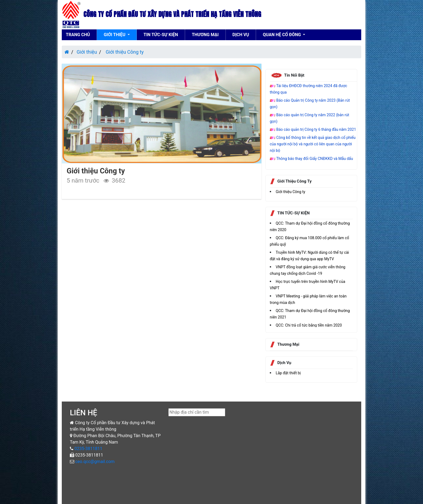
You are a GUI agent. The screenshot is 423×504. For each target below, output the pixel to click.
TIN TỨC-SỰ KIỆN (161, 35)
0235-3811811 (88, 449)
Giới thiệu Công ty (124, 52)
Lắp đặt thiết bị (288, 373)
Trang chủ (78, 35)
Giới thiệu (115, 35)
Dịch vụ (241, 35)
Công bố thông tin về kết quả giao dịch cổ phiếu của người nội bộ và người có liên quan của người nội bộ (313, 144)
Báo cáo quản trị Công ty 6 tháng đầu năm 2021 (316, 129)
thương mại (205, 35)
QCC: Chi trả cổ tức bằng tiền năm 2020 (309, 325)
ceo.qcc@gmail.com (95, 462)
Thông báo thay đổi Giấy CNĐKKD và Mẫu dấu (315, 159)
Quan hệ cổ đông (282, 35)
